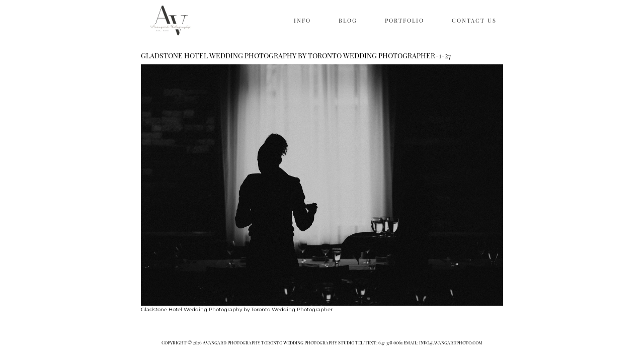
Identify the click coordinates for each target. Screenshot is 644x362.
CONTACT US (474, 20)
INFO (302, 20)
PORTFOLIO (405, 20)
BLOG (348, 20)
